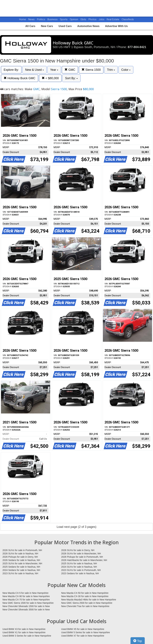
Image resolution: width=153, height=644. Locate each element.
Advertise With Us (116, 26)
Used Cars (65, 26)
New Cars (47, 26)
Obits (84, 19)
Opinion (74, 19)
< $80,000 (50, 78)
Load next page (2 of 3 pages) (76, 527)
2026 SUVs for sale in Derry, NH (78, 550)
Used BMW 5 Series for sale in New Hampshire (86, 632)
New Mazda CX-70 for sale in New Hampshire (26, 600)
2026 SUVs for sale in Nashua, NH (20, 554)
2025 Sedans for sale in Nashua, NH (21, 567)
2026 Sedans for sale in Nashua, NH (21, 560)
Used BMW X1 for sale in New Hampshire (24, 632)
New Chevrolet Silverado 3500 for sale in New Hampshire (26, 610)
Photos (93, 19)
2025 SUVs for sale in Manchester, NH (22, 563)
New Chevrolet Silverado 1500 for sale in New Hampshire (26, 606)
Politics (41, 19)
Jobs (102, 19)
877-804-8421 (137, 47)
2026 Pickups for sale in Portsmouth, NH (82, 557)
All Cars (30, 26)
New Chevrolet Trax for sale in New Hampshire (85, 606)
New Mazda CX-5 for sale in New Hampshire (25, 593)
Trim (111, 70)
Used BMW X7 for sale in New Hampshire (83, 636)
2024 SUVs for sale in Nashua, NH (79, 567)
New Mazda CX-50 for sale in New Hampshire (85, 593)
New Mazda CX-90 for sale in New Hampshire (26, 596)
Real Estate (113, 19)
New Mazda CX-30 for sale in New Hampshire (85, 596)
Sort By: (71, 78)
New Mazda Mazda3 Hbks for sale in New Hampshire (89, 600)
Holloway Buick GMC (20, 78)
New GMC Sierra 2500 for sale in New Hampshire (87, 603)
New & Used (34, 70)
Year (54, 70)
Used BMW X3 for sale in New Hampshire (24, 629)
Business (53, 19)
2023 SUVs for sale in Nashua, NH (20, 573)
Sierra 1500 (91, 70)
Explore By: (11, 70)
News (31, 19)
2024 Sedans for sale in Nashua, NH (21, 570)
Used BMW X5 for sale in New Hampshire (83, 629)
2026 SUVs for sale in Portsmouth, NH (22, 550)
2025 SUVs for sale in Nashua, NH (79, 563)
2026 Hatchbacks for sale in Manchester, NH (84, 560)
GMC (70, 70)
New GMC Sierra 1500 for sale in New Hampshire (28, 603)
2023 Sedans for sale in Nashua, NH (80, 573)
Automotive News (88, 26)
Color (126, 70)
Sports (64, 19)
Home (23, 19)
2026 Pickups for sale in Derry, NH (20, 557)
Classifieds (128, 19)
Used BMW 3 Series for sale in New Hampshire (27, 636)
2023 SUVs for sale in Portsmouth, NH (81, 570)
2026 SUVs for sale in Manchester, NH (81, 554)
